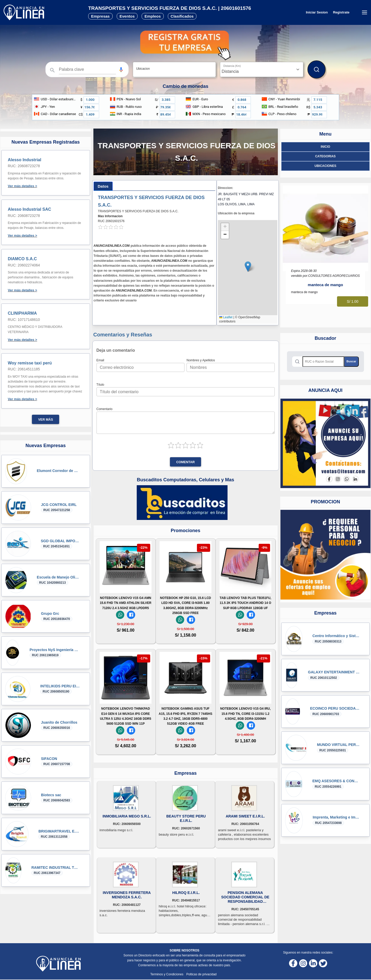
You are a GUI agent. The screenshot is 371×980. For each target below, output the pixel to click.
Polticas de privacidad (201, 974)
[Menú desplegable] (364, 12)
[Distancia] (262, 69)
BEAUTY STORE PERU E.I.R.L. (186, 818)
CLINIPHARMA (22, 313)
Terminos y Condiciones (167, 974)
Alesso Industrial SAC (29, 209)
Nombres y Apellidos (201, 360)
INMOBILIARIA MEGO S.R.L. (127, 816)
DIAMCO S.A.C (22, 259)
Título (100, 385)
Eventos (127, 16)
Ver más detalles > (22, 186)
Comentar (185, 462)
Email (100, 360)
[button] (121, 70)
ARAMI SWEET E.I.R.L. (245, 816)
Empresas (100, 16)
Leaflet (226, 317)
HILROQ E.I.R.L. (186, 893)
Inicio (325, 147)
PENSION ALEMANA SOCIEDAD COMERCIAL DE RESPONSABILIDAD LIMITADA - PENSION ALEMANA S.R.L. (245, 897)
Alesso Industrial (25, 160)
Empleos (153, 16)
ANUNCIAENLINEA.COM (112, 246)
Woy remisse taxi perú (30, 363)
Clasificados (182, 16)
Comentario (105, 409)
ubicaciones (325, 166)
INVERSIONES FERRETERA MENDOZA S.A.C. (127, 895)
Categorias (325, 156)
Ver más (46, 420)
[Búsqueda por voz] (121, 69)
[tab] (103, 186)
